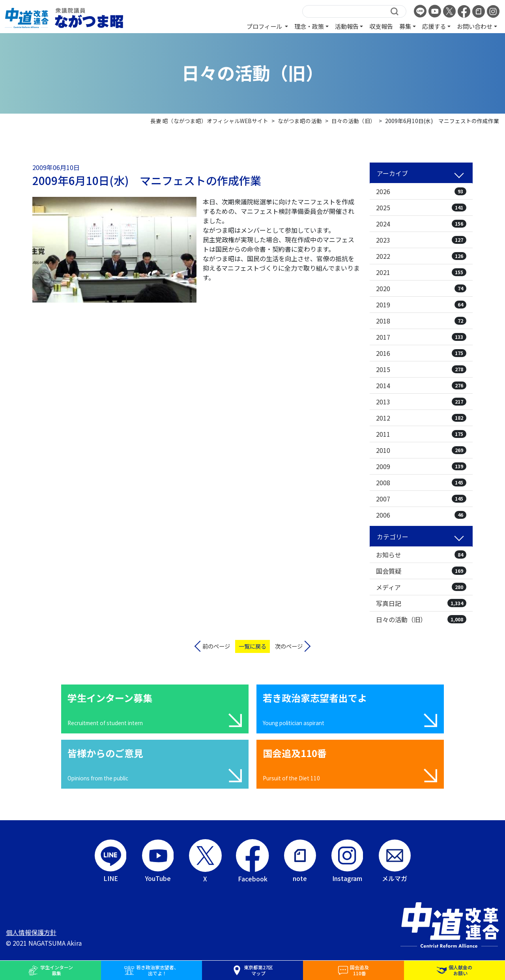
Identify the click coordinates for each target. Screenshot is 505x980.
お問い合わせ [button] (475, 26)
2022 (421, 256)
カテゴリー (393, 537)
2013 (421, 402)
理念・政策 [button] (309, 26)
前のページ (216, 646)
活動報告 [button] (347, 26)
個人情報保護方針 (31, 932)
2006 (421, 515)
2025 (421, 208)
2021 (421, 272)
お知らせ (421, 555)
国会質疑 (421, 571)
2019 (421, 305)
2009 (421, 466)
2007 (421, 499)
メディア (421, 587)
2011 (421, 434)
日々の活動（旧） (421, 619)
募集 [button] (405, 26)
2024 (421, 224)
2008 (421, 483)
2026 (421, 191)
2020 (421, 288)
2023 (421, 240)
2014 (421, 385)
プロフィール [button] (265, 26)
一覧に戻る (252, 646)
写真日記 (421, 603)
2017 (421, 337)
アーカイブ (392, 173)
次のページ (289, 646)
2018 (421, 321)
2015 (421, 369)
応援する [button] (434, 26)
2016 (421, 353)
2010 (421, 450)
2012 (421, 418)
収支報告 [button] (381, 26)
